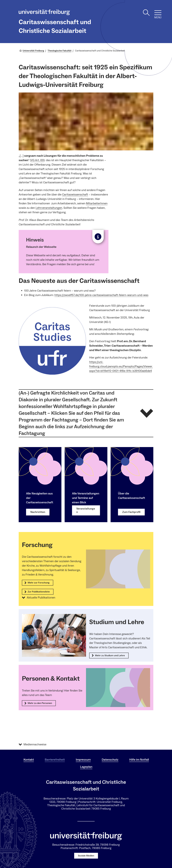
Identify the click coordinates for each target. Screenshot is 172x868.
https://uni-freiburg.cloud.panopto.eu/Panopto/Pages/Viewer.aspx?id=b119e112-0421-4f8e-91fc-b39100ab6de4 (121, 366)
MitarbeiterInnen (97, 203)
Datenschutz (110, 760)
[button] (86, 413)
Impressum (83, 760)
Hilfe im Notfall (139, 760)
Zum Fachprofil (131, 512)
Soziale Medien (86, 856)
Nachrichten (38, 512)
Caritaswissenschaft (75, 195)
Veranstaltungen (86, 510)
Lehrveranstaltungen (49, 208)
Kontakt (29, 760)
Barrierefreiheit (55, 760)
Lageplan (86, 767)
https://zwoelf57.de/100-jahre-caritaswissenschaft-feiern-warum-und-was (101, 295)
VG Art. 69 (37, 160)
